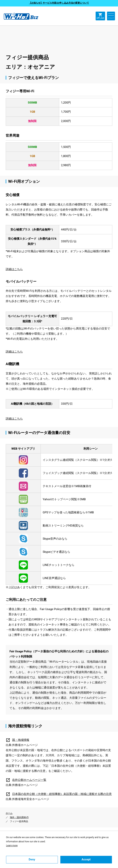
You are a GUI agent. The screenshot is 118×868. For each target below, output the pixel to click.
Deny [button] (32, 859)
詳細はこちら (14, 269)
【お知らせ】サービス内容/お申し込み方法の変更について (59, 3)
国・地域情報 (17, 740)
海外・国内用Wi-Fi (19, 817)
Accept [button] (86, 859)
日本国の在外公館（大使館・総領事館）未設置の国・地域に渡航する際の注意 (59, 794)
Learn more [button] (12, 846)
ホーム (9, 813)
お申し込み (100, 16)
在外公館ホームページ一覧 (26, 780)
